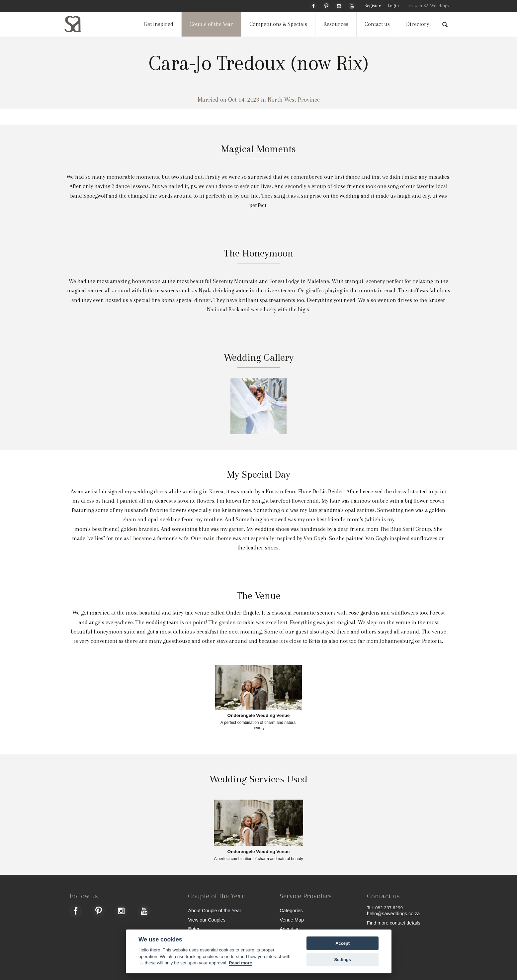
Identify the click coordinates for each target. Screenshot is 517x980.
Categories (291, 910)
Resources (336, 24)
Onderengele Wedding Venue (259, 716)
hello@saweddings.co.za (393, 914)
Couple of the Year (211, 24)
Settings (342, 960)
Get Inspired (159, 24)
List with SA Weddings (428, 6)
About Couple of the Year (215, 910)
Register (372, 6)
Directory (418, 24)
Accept (343, 943)
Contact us (377, 24)
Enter (194, 929)
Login (393, 6)
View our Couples (207, 920)
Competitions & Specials (278, 24)
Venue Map (292, 920)
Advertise (290, 929)
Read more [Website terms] (240, 963)
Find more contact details (394, 923)
